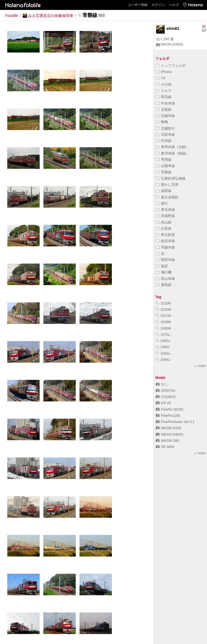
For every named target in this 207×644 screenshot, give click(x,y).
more (200, 366)
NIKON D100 (168, 428)
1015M (163, 309)
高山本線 (165, 279)
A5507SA (166, 391)
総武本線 (165, 241)
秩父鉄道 (165, 235)
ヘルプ (174, 5)
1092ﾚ (163, 347)
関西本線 (165, 260)
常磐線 (164, 172)
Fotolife (12, 16)
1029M (163, 322)
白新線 (164, 228)
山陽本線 (165, 166)
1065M (163, 328)
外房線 (164, 141)
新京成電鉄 (167, 197)
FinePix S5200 (170, 409)
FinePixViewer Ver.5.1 (175, 422)
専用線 (164, 160)
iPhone (164, 72)
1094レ (164, 360)
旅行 (162, 203)
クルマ (164, 91)
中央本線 (165, 103)
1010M (163, 303)
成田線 (164, 191)
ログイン (158, 5)
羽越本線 (165, 247)
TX (161, 78)
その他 (164, 84)
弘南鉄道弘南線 (171, 178)
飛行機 (164, 272)
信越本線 (165, 116)
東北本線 (165, 210)
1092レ (164, 341)
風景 (162, 266)
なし (162, 384)
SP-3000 (165, 447)
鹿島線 (164, 285)
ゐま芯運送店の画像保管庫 (48, 16)
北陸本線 (165, 134)
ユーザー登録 (138, 5)
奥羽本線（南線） (172, 153)
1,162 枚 (165, 39)
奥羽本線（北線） (172, 147)
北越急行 (165, 128)
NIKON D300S (170, 44)
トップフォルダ (171, 66)
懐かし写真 (167, 185)
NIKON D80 (168, 441)
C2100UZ (166, 397)
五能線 (164, 109)
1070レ (164, 335)
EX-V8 (163, 403)
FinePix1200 (168, 416)
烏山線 (164, 222)
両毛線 (164, 97)
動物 (162, 122)
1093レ (164, 353)
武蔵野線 (165, 216)
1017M (163, 316)
